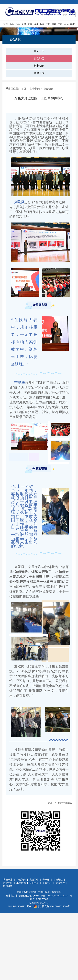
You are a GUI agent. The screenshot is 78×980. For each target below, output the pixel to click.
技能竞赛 (54, 25)
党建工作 (24, 25)
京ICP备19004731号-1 (20, 906)
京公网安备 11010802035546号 (52, 906)
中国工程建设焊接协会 (50, 892)
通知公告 (39, 51)
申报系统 (72, 25)
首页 (6, 24)
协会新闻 (18, 25)
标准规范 (36, 25)
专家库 (30, 25)
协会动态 (39, 58)
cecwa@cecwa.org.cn (57, 896)
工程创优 (48, 25)
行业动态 (39, 66)
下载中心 (60, 25)
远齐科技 (44, 903)
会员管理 (66, 25)
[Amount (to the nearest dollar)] (65, 15)
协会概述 (12, 25)
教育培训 (42, 25)
